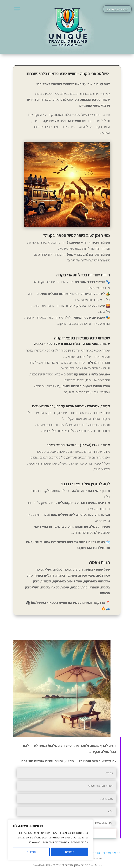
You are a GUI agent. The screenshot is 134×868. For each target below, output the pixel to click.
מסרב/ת (31, 852)
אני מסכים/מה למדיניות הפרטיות (93, 822)
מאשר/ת (70, 852)
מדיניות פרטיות (111, 853)
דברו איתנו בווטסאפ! (117, 9)
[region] (50, 840)
